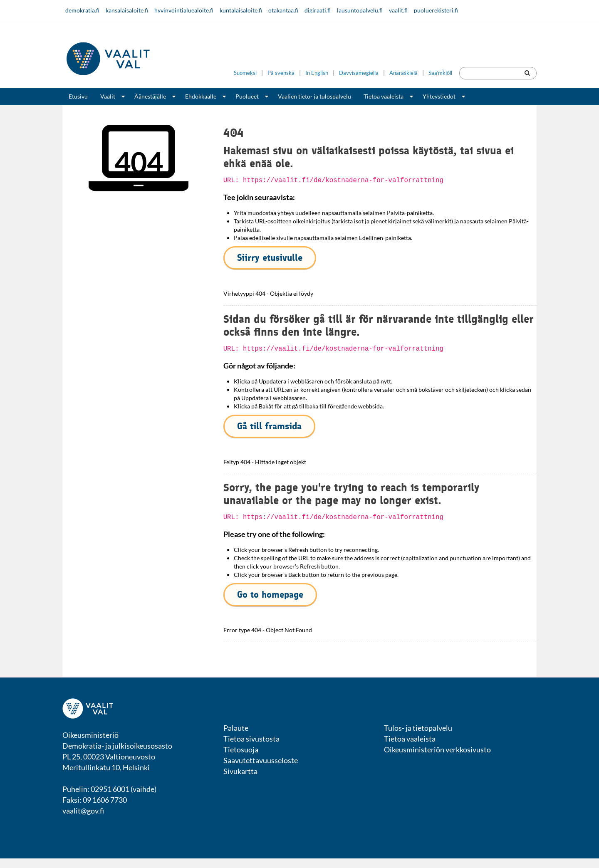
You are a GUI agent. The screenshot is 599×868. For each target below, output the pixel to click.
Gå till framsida (269, 426)
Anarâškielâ (403, 73)
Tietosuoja (241, 749)
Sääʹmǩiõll (440, 73)
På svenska (281, 73)
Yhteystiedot (439, 96)
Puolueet (247, 96)
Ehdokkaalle (201, 96)
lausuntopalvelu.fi (360, 10)
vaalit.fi (398, 10)
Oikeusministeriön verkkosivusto (437, 749)
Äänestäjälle (150, 96)
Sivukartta (240, 771)
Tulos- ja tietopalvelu (418, 728)
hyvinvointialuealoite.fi (184, 10)
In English (317, 73)
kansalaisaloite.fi (127, 10)
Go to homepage (270, 595)
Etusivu (78, 96)
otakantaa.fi (283, 10)
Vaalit (108, 96)
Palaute (236, 728)
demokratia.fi (82, 10)
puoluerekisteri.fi (436, 10)
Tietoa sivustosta (251, 739)
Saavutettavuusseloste (261, 760)
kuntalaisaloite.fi (241, 10)
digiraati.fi (318, 10)
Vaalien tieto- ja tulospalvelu (314, 96)
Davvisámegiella (359, 73)
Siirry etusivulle (270, 258)
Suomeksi (245, 73)
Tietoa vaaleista (384, 96)
